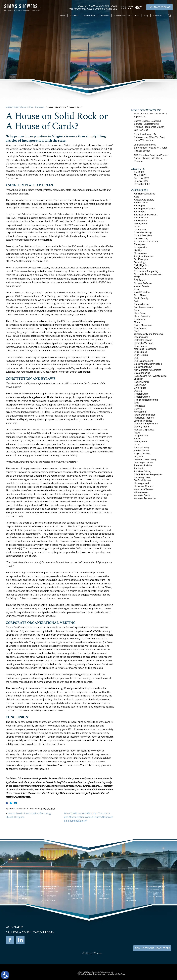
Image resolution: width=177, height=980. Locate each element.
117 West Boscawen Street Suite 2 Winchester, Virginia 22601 (48, 915)
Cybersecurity (141, 239)
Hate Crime (140, 313)
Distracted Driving (143, 340)
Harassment (140, 412)
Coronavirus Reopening (146, 271)
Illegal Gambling (142, 316)
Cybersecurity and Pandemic (149, 334)
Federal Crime (141, 394)
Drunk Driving (141, 355)
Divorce (138, 391)
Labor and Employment (146, 424)
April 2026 (139, 172)
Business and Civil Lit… (146, 215)
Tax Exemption (142, 259)
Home (62, 16)
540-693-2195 (50, 921)
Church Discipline (143, 235)
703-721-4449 (77, 919)
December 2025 (142, 184)
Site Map (86, 953)
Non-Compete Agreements (148, 370)
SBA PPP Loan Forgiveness (148, 474)
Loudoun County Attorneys (17, 107)
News (137, 433)
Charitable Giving (143, 232)
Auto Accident (141, 203)
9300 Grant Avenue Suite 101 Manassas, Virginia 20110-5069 (75, 913)
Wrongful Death (142, 495)
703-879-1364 (24, 919)
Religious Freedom (144, 256)
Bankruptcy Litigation (145, 209)
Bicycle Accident (142, 454)
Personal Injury (142, 448)
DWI (136, 301)
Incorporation (141, 247)
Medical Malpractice (144, 430)
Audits (137, 439)
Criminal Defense (143, 283)
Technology (140, 262)
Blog (146, 16)
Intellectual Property (144, 418)
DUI (136, 358)
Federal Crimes (142, 397)
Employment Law (143, 367)
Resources (105, 16)
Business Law (141, 218)
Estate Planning (142, 373)
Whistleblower (141, 492)
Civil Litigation (141, 265)
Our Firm (74, 16)
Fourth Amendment (144, 307)
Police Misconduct (143, 325)
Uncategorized (141, 483)
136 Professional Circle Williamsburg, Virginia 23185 (156, 912)
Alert (136, 197)
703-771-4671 (132, 7)
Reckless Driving (143, 471)
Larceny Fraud (141, 427)
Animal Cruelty (141, 286)
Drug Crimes (140, 346)
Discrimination (141, 337)
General (138, 409)
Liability (138, 250)
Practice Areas (89, 16)
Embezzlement (142, 304)
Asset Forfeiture (142, 292)
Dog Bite (138, 457)
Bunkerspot (140, 212)
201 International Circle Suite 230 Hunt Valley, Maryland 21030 (102, 913)
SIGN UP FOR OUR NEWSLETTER (152, 948)
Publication (140, 468)
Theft (137, 331)
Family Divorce (142, 382)
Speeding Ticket (142, 478)
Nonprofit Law (141, 436)
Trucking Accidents (144, 463)
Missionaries (140, 253)
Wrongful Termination (145, 498)
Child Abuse (140, 295)
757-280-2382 (158, 917)
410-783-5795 (104, 919)
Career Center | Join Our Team (127, 16)
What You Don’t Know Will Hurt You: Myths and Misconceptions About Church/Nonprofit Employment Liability (88, 817)
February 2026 (141, 178)
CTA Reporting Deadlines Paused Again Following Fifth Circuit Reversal (151, 158)
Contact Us (158, 16)
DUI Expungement (143, 361)
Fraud (137, 310)
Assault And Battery (144, 200)
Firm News (139, 406)
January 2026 (141, 181)
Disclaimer (98, 953)
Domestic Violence (143, 343)
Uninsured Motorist (144, 486)
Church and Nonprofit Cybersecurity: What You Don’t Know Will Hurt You (150, 137)
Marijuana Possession (145, 349)
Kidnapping (140, 319)
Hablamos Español (160, 7)
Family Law (140, 385)
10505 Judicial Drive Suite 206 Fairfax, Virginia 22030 (129, 915)
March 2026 (140, 175)
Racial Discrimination (145, 415)
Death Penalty (141, 298)
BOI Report (140, 280)
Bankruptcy (140, 206)
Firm (136, 403)
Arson (137, 289)
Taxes (137, 227)
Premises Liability (143, 465)
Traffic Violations (142, 480)
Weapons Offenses (144, 489)
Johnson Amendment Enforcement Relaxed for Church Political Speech (151, 148)
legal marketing (99, 974)
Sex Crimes (140, 328)
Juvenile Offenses (143, 421)
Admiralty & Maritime (145, 194)
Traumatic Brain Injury (145, 460)
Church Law (40, 107)
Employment (140, 221)
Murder (138, 322)
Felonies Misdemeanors (146, 400)
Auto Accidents (142, 451)
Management (141, 224)
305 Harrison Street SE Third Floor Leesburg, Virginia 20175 (21, 913)
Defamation (140, 268)
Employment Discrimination (148, 364)
